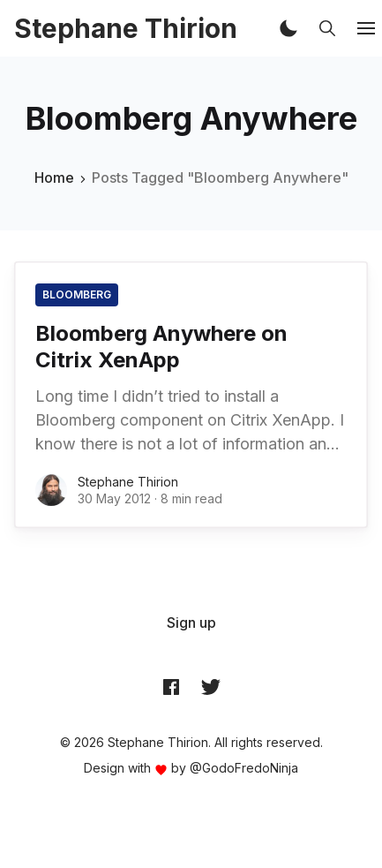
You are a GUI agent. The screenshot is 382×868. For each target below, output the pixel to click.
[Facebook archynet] (171, 687)
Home (54, 177)
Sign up (191, 623)
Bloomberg (77, 294)
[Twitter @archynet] (211, 687)
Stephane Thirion (128, 482)
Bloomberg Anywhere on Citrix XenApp (161, 347)
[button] (288, 28)
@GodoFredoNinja (244, 768)
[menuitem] (191, 623)
